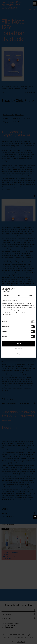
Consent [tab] (7, 295)
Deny (18, 354)
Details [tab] (19, 295)
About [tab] (30, 295)
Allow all (18, 344)
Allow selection (19, 349)
